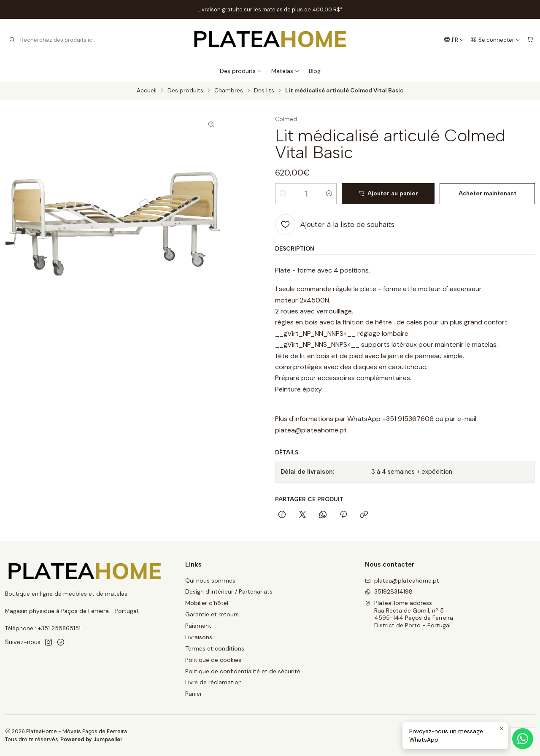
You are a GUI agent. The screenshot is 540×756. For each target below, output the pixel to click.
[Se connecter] (495, 40)
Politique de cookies (213, 660)
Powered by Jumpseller (92, 739)
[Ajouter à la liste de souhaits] (335, 224)
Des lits (264, 91)
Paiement (198, 626)
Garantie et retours (212, 614)
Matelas (286, 71)
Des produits (241, 71)
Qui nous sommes (210, 580)
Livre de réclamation (213, 682)
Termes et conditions (215, 648)
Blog (315, 71)
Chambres (229, 91)
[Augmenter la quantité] (329, 194)
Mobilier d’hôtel (207, 603)
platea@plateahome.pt (402, 580)
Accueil (147, 91)
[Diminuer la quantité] (283, 194)
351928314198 (389, 591)
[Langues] (454, 40)
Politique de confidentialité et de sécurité (243, 671)
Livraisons (199, 637)
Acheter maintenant (487, 193)
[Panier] (530, 40)
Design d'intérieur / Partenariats (229, 591)
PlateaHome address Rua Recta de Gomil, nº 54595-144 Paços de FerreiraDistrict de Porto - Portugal (409, 614)
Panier (194, 694)
